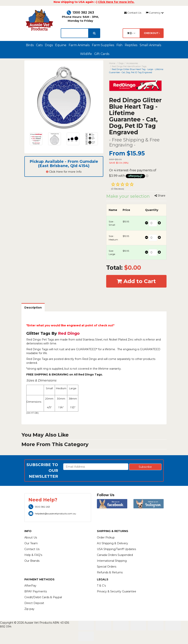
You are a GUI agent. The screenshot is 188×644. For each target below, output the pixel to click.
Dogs (49, 45)
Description (33, 308)
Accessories (132, 63)
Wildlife (86, 54)
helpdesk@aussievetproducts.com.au (52, 514)
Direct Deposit (34, 603)
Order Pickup (106, 537)
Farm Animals (79, 45)
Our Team (31, 543)
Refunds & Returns (110, 572)
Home (112, 63)
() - (131, 33)
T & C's (101, 586)
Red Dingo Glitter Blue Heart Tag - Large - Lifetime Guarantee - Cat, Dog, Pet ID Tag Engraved (136, 71)
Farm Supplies (103, 45)
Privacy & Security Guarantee (117, 591)
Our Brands (32, 561)
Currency (155, 13)
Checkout (152, 33)
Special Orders (107, 567)
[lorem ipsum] (75, 33)
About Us (31, 537)
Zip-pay (29, 609)
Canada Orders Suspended (115, 555)
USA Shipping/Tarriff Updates (116, 549)
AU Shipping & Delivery (112, 543)
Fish (119, 45)
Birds (30, 45)
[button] (136, 187)
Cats (39, 45)
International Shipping (112, 561)
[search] (94, 33)
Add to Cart (136, 281)
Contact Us (133, 13)
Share (160, 196)
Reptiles (131, 45)
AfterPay (30, 586)
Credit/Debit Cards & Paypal (43, 597)
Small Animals (150, 45)
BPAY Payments (36, 591)
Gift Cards (102, 54)
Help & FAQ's (33, 555)
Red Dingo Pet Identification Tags (129, 66)
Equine (61, 45)
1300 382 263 (80, 13)
